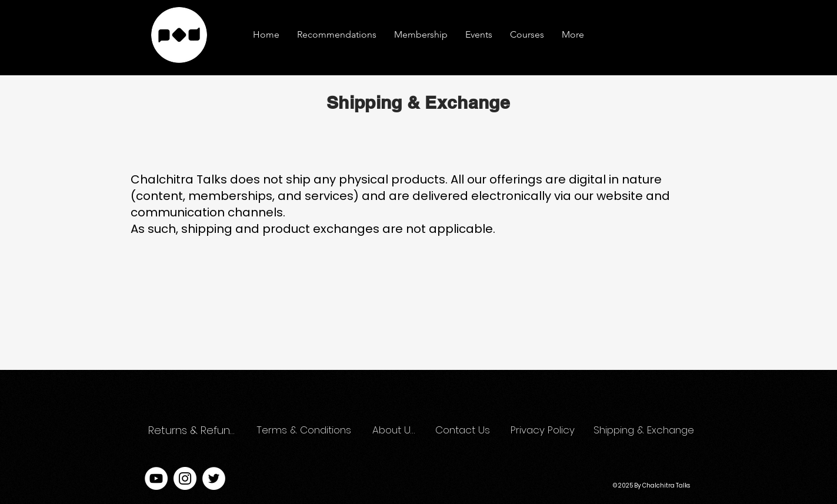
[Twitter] (214, 478)
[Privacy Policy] (544, 430)
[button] (573, 35)
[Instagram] (185, 478)
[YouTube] (156, 478)
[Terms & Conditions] (304, 430)
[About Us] (394, 430)
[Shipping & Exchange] (645, 430)
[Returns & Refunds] (194, 430)
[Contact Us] (463, 430)
